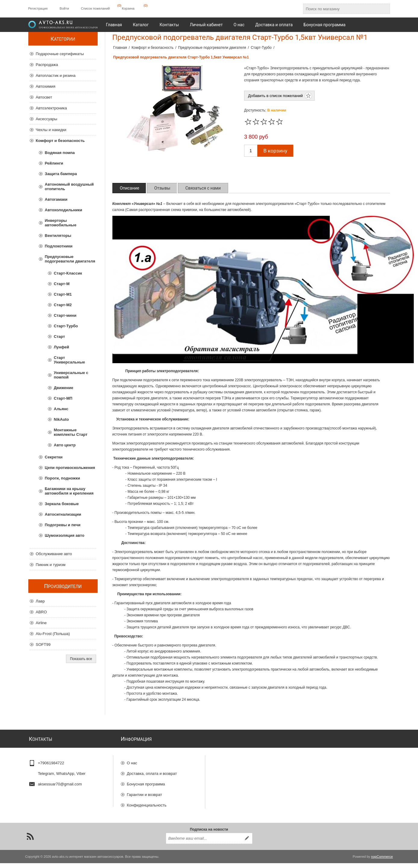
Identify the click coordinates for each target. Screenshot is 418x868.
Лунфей (62, 347)
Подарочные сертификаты (60, 54)
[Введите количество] (251, 151)
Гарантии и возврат (145, 792)
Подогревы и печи (63, 525)
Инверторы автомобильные (61, 223)
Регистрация (38, 8)
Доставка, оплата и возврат (152, 771)
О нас (132, 761)
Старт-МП (63, 398)
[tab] (130, 188)
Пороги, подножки (63, 478)
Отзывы (134, 813)
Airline (41, 623)
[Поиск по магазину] (341, 9)
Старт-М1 (63, 294)
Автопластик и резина (56, 75)
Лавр (40, 601)
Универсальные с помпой (71, 375)
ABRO (41, 612)
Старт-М (62, 284)
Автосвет (44, 97)
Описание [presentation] (130, 188)
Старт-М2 (63, 305)
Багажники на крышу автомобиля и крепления (69, 491)
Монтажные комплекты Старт (71, 432)
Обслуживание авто (54, 554)
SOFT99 (43, 645)
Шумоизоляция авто (65, 535)
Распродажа (47, 65)
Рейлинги (54, 163)
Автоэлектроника (51, 108)
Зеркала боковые (62, 504)
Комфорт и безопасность (60, 141)
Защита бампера (61, 174)
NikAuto (61, 419)
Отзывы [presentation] (162, 188)
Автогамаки (56, 199)
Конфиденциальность (147, 803)
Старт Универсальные (69, 360)
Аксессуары (47, 119)
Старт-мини (65, 315)
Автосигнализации (63, 514)
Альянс (61, 409)
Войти (64, 8)
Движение (64, 388)
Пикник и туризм (51, 565)
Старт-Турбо (66, 326)
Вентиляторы (58, 236)
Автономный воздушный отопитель (69, 187)
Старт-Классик (68, 273)
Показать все (81, 659)
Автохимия (46, 86)
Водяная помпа (60, 153)
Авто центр (65, 445)
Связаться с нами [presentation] (203, 188)
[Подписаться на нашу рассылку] (204, 843)
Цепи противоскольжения (70, 468)
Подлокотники (59, 246)
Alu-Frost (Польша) (53, 634)
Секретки (54, 457)
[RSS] (30, 841)
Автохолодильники (64, 210)
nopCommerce (382, 861)
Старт (60, 337)
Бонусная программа (146, 782)
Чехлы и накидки (51, 130)
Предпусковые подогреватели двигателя (70, 259)
